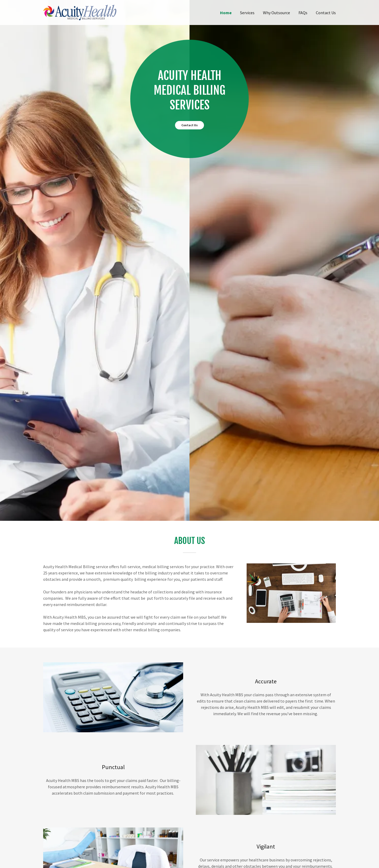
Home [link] (226, 13)
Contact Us (189, 125)
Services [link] (247, 13)
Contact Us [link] (326, 13)
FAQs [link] (303, 13)
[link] (80, 12)
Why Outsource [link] (276, 13)
